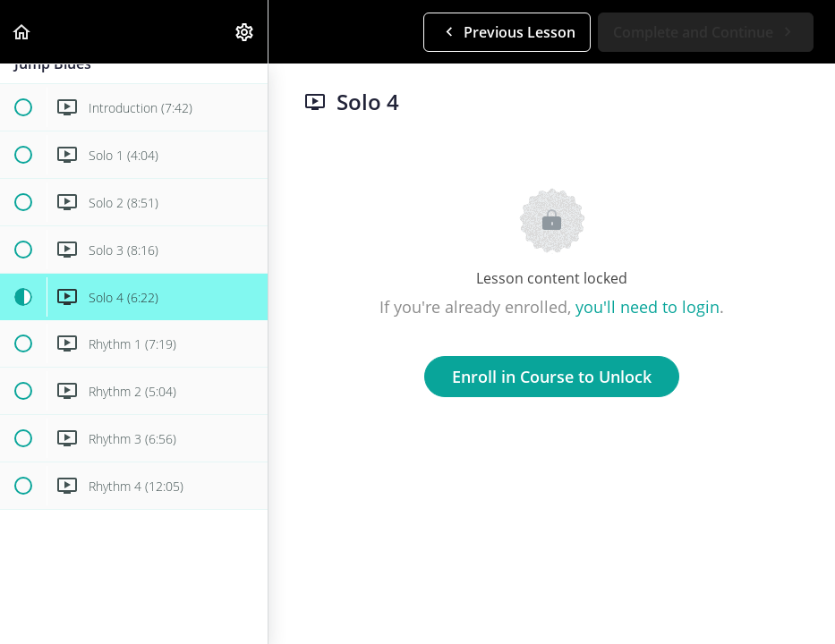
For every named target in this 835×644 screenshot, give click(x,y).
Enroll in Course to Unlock (552, 377)
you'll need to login (648, 307)
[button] (22, 32)
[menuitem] (245, 32)
